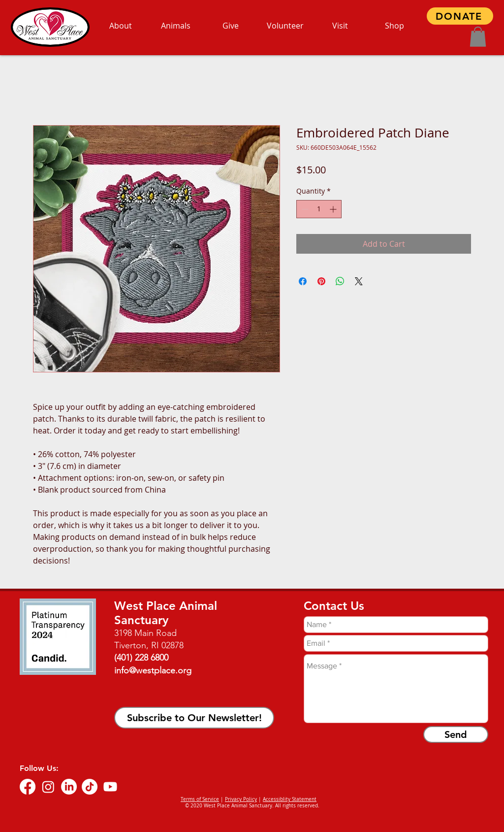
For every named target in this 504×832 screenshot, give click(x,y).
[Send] (456, 734)
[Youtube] (110, 787)
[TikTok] (90, 787)
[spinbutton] (319, 209)
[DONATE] (460, 16)
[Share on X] (359, 281)
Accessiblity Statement (290, 799)
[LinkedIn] (69, 787)
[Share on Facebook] (303, 281)
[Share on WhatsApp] (340, 281)
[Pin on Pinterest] (321, 281)
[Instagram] (48, 787)
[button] (478, 37)
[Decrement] (304, 209)
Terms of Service (200, 799)
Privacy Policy (241, 799)
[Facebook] (28, 787)
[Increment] (334, 209)
